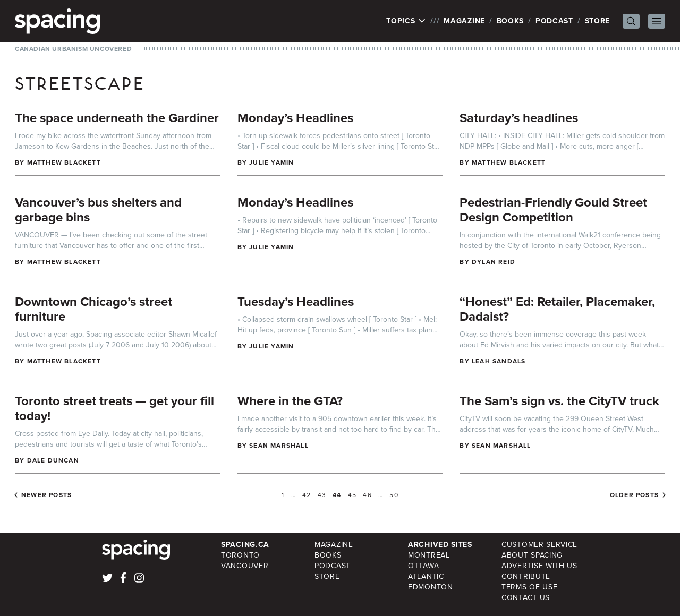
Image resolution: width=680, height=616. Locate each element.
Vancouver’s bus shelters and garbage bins (98, 210)
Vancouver (245, 566)
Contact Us (526, 598)
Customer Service (539, 545)
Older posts (634, 495)
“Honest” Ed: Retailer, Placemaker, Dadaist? (557, 309)
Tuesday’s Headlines (296, 302)
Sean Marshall (279, 446)
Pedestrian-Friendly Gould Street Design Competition (553, 210)
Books (511, 21)
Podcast (554, 21)
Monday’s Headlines (295, 118)
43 (322, 495)
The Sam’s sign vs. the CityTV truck (559, 401)
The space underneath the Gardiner (117, 118)
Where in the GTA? (290, 401)
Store (598, 21)
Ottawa (423, 566)
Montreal (429, 555)
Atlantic (426, 576)
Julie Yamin (271, 162)
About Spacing (532, 555)
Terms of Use (529, 587)
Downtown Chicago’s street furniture (93, 309)
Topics (406, 21)
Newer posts (46, 495)
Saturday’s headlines (519, 118)
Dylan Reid (494, 262)
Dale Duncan (53, 460)
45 (352, 495)
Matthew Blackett (64, 162)
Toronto (240, 555)
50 (394, 495)
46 (367, 495)
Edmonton (431, 587)
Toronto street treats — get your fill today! (114, 408)
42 (307, 495)
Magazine (464, 21)
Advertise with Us (539, 566)
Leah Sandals (499, 361)
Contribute (526, 576)
